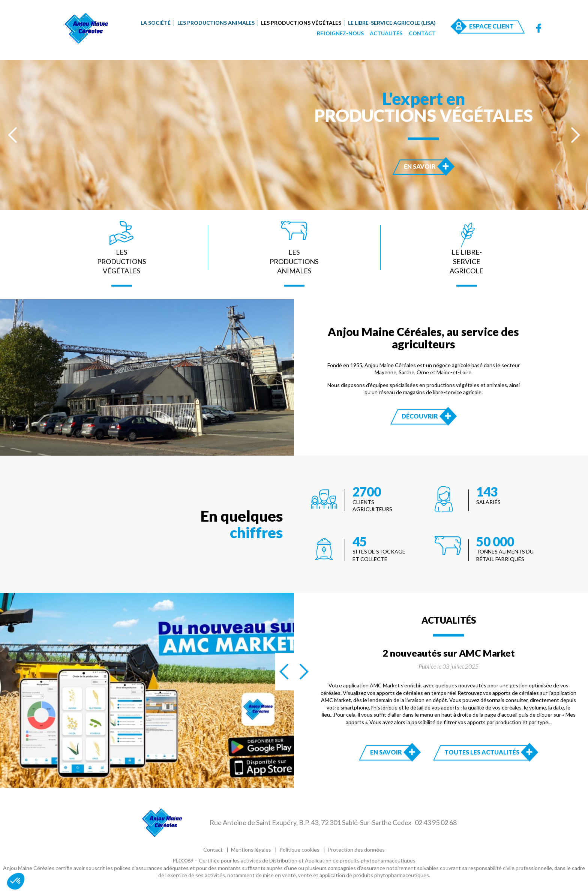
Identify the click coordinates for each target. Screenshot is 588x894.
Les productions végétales (301, 23)
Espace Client (491, 26)
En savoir (427, 166)
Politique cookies (299, 850)
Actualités (386, 33)
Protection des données (356, 850)
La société (156, 23)
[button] (16, 881)
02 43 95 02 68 (436, 822)
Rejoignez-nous (340, 33)
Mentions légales (251, 850)
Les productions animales (216, 23)
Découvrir (427, 416)
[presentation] (13, 135)
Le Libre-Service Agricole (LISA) (392, 23)
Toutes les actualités (482, 752)
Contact (422, 33)
